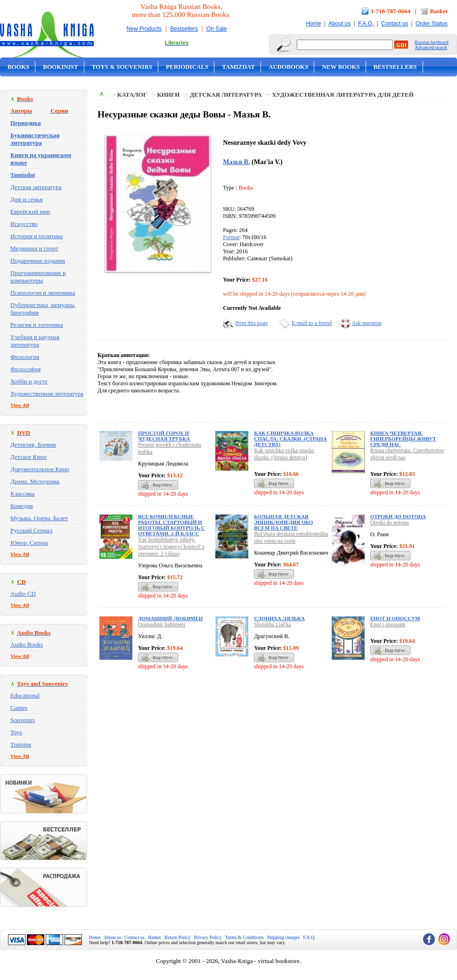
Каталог (132, 95)
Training (21, 744)
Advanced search (431, 47)
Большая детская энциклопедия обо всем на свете (283, 522)
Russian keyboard (431, 42)
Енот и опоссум (395, 618)
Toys (16, 732)
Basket (439, 11)
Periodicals (187, 67)
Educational (25, 695)
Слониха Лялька (279, 618)
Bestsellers (184, 29)
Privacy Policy (208, 937)
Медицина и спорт (34, 248)
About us (339, 24)
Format (231, 237)
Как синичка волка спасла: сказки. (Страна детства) (290, 439)
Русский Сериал (31, 530)
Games (19, 708)
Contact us (395, 24)
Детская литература (36, 187)
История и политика (37, 236)
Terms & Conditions (245, 937)
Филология (25, 357)
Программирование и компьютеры (38, 277)
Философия (25, 369)
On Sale (216, 29)
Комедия (22, 506)
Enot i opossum (388, 624)
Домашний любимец (171, 618)
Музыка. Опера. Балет (39, 518)
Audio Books (27, 644)
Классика (22, 494)
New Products (144, 29)
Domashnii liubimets (162, 624)
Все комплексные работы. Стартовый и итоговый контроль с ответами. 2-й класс (171, 525)
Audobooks (289, 67)
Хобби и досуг (29, 381)
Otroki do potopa (390, 523)
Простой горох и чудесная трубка (164, 436)
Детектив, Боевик (33, 444)
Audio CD (23, 594)
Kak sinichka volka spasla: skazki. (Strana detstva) (284, 454)
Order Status (432, 24)
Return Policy (177, 937)
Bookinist (60, 67)
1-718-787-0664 (391, 11)
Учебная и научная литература (35, 341)
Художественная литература (47, 394)
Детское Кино (29, 457)
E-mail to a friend (312, 323)
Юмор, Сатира (29, 543)
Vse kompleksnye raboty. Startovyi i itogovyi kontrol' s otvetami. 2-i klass (171, 547)
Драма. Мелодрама (35, 481)
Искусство (24, 224)
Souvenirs (23, 720)
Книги (168, 95)
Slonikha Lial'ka (272, 624)
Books (18, 67)
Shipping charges (283, 937)
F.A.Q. (366, 24)
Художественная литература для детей (343, 95)
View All (20, 405)
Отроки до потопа (398, 516)
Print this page (251, 323)
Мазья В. (236, 162)
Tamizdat (238, 67)
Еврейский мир (30, 212)
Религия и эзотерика (37, 325)
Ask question (367, 323)
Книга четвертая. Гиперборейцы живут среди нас (403, 439)
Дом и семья (27, 199)
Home (313, 24)
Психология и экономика (43, 293)
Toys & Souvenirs (122, 67)
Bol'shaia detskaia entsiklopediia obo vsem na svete (291, 537)
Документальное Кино (40, 469)
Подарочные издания (38, 261)
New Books (341, 67)
